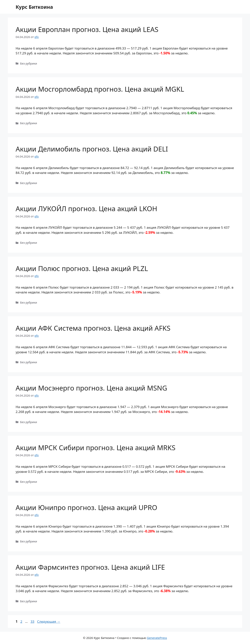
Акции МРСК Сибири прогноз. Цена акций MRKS (96, 448)
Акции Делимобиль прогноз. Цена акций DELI (92, 149)
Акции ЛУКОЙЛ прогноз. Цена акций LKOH (86, 209)
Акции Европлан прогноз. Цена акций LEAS (87, 29)
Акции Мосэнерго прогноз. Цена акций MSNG (91, 388)
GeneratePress (157, 638)
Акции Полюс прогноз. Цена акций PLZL (82, 268)
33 (33, 621)
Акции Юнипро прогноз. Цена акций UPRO (86, 507)
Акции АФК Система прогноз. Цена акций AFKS (93, 328)
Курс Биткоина (34, 7)
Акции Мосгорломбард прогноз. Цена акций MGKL (100, 89)
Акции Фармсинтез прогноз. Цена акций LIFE (90, 567)
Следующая (49, 621)
